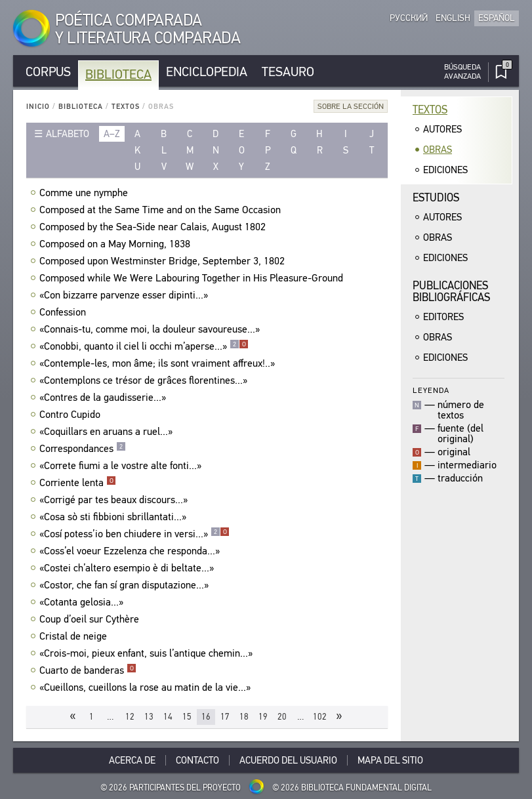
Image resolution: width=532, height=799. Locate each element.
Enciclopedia (207, 72)
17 (225, 717)
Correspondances (83, 449)
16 (206, 717)
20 (282, 717)
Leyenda (431, 390)
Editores (443, 317)
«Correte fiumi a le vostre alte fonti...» (122, 466)
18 (244, 717)
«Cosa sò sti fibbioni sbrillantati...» (114, 517)
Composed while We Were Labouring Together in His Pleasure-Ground (193, 278)
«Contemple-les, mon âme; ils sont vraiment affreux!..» (159, 363)
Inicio (38, 107)
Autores (442, 129)
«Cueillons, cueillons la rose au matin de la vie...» (147, 687)
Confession (64, 312)
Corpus (48, 72)
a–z (112, 134)
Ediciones (445, 170)
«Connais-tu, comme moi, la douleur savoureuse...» (151, 329)
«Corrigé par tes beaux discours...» (115, 500)
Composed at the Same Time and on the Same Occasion (162, 210)
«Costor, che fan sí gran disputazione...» (126, 585)
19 (263, 717)
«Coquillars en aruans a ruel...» (108, 432)
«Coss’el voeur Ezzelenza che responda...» (131, 551)
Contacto (197, 760)
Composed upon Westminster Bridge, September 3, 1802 (164, 261)
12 (130, 717)
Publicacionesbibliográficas (451, 292)
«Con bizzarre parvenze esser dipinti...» (125, 295)
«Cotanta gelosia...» (83, 602)
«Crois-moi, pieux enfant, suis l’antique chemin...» (148, 653)
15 (187, 717)
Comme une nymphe (85, 193)
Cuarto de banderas (88, 670)
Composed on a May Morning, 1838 (116, 244)
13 (149, 717)
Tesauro (288, 72)
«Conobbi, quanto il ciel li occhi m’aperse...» (144, 346)
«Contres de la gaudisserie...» (104, 398)
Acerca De (132, 760)
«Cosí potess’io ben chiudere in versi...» (134, 534)
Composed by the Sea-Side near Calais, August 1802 (154, 227)
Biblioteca (118, 74)
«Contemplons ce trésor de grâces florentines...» (145, 380)
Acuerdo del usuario (288, 760)
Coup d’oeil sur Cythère (91, 619)
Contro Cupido (72, 415)
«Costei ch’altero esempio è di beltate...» (128, 568)
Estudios (436, 198)
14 (168, 717)
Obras (438, 150)
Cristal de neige (75, 636)
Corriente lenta (78, 483)
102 (320, 717)
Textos (126, 107)
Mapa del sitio (390, 760)
